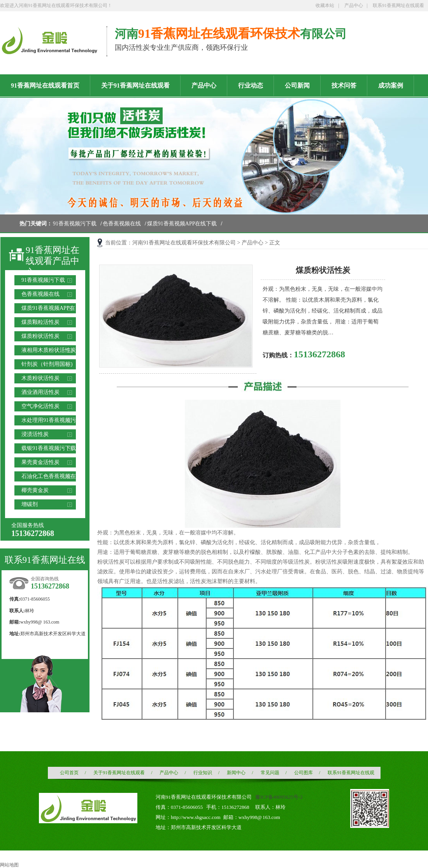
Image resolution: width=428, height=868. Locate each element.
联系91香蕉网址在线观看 (398, 5)
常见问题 (270, 773)
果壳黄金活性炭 (40, 462)
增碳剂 (30, 504)
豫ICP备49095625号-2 (279, 797)
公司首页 (69, 773)
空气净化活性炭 (40, 406)
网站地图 (9, 865)
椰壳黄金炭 (35, 490)
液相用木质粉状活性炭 (49, 350)
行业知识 (203, 773)
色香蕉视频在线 (122, 224)
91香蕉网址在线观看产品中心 (53, 261)
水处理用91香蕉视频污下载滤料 (49, 421)
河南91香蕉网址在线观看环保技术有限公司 (184, 243)
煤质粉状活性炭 (40, 336)
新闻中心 (236, 773)
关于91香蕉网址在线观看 (119, 773)
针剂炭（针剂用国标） (49, 364)
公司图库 (303, 773)
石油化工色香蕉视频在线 (49, 477)
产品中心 (354, 5)
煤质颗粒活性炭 (40, 322)
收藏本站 (325, 5)
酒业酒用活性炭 (40, 392)
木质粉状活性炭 (40, 378)
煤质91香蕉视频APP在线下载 (182, 224)
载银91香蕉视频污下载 (49, 448)
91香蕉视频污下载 (75, 224)
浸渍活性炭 (35, 434)
